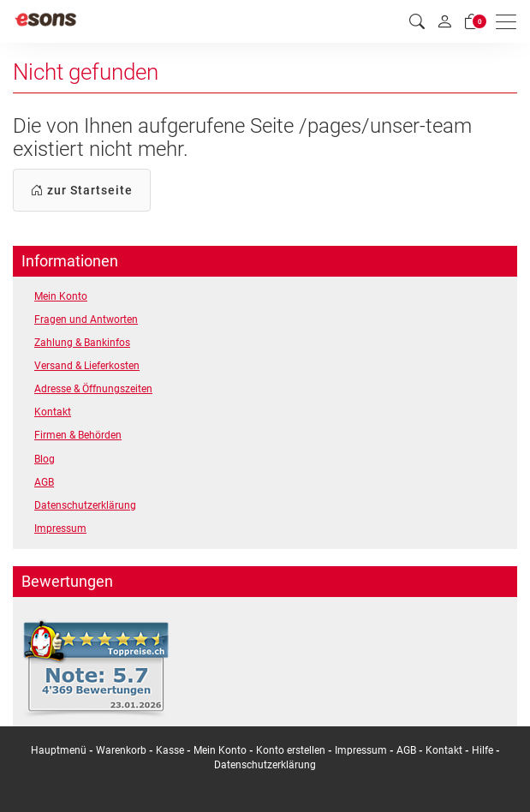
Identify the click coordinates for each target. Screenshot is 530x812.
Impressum (60, 528)
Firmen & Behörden (78, 435)
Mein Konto (61, 296)
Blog (45, 459)
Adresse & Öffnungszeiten (93, 389)
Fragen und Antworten (86, 319)
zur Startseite (82, 190)
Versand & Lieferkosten (87, 366)
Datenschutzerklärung (85, 505)
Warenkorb (122, 750)
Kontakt (53, 412)
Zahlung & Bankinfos (82, 343)
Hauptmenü (59, 750)
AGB (44, 482)
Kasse (170, 750)
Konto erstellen (291, 750)
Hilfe (482, 750)
